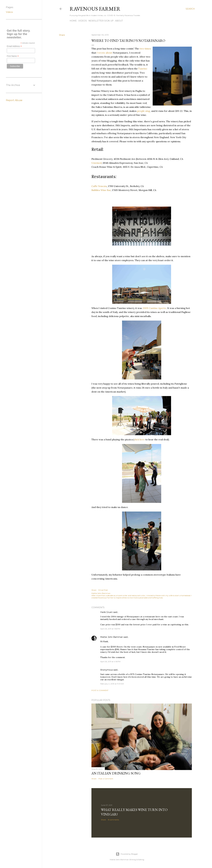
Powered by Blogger (127, 854)
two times (145, 49)
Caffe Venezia (99, 186)
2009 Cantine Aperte (154, 308)
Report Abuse (14, 100)
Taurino (143, 69)
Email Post (103, 590)
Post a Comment (100, 690)
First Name (13, 56)
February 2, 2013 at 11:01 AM (112, 684)
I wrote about (104, 53)
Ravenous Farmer (95, 9)
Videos (83, 21)
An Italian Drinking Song (116, 773)
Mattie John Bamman (112, 637)
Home (73, 21)
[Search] (190, 9)
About (119, 21)
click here (139, 439)
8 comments (114, 820)
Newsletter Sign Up (101, 21)
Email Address (14, 46)
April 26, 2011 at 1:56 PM (110, 629)
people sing (144, 111)
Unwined (97, 163)
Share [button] (62, 35)
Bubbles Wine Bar (101, 190)
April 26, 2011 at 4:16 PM (110, 662)
